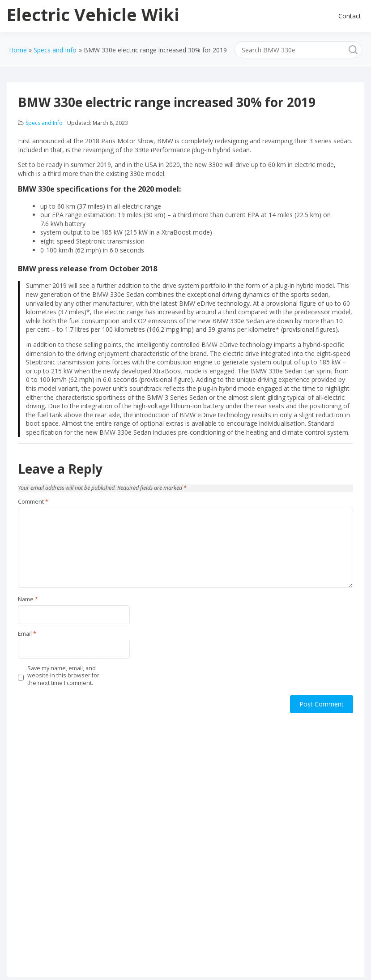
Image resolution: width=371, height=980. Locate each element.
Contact (350, 16)
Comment (33, 502)
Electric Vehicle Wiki (93, 14)
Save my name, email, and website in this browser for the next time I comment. (63, 676)
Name (28, 599)
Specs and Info (44, 123)
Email (27, 634)
